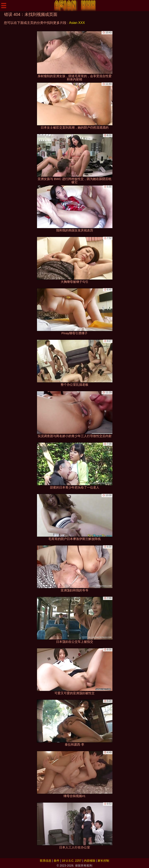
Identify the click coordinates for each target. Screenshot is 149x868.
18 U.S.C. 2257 (72, 861)
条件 (57, 861)
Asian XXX (77, 23)
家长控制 (103, 861)
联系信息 (46, 861)
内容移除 (90, 861)
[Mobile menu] (4, 6)
